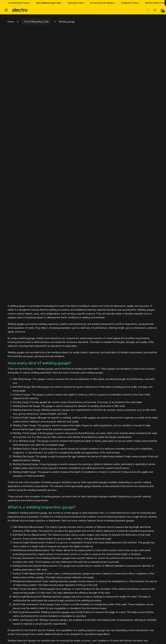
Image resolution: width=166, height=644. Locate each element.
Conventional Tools (19, 3)
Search (148, 10)
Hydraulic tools (76, 3)
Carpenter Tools (130, 3)
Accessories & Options (102, 3)
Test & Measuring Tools (48, 3)
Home (11, 22)
